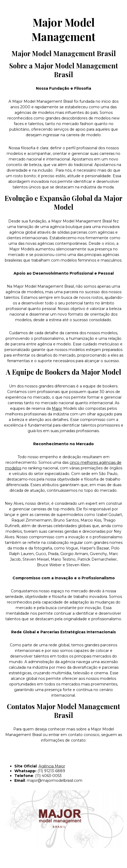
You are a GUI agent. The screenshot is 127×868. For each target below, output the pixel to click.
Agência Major (52, 766)
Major (57, 408)
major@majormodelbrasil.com (55, 780)
